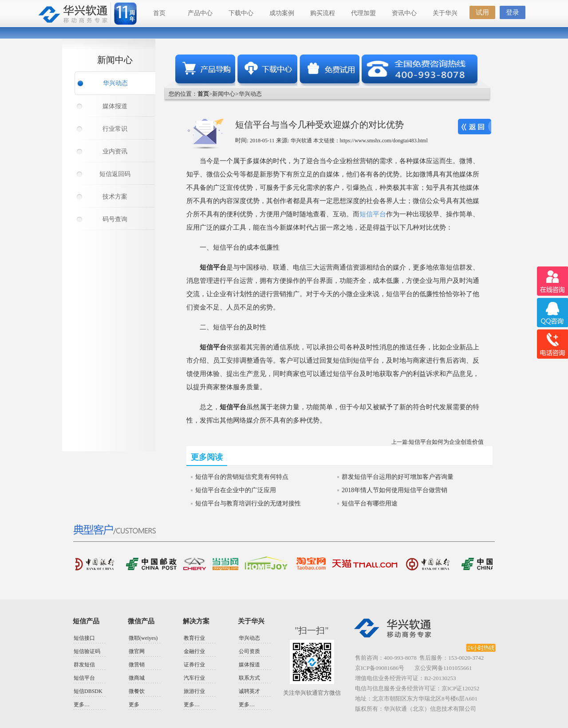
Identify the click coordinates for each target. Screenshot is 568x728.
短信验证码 (87, 651)
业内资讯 (115, 151)
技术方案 (115, 197)
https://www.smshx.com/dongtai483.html (384, 141)
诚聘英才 (249, 691)
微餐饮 (137, 691)
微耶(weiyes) (143, 638)
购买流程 (323, 13)
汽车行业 (194, 678)
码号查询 (115, 219)
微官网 (137, 651)
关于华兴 (445, 13)
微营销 (137, 665)
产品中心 (200, 13)
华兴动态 (115, 83)
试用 (482, 12)
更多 (134, 705)
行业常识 (115, 129)
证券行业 (194, 665)
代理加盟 (363, 13)
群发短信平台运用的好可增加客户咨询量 (398, 477)
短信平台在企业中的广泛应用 (236, 490)
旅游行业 (194, 691)
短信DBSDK (88, 691)
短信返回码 (115, 174)
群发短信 (84, 665)
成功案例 (282, 13)
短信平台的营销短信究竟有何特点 (242, 477)
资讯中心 (404, 13)
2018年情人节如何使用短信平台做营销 (394, 490)
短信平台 (373, 214)
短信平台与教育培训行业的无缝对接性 (248, 503)
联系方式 (249, 678)
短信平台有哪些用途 (370, 503)
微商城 (137, 678)
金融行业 (194, 651)
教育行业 (194, 638)
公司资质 (249, 651)
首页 (159, 13)
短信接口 (84, 638)
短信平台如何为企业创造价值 (446, 442)
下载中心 (241, 13)
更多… (82, 705)
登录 (513, 12)
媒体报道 (115, 106)
